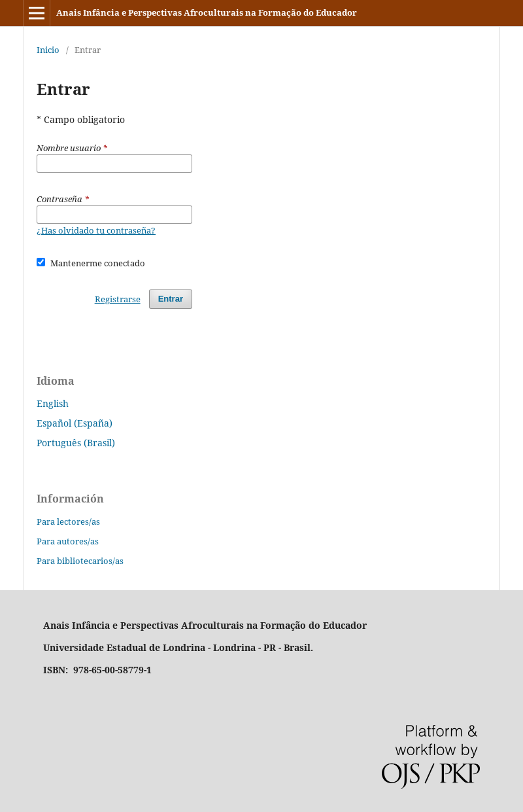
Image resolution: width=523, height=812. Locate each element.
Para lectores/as (68, 521)
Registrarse (118, 299)
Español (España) (75, 423)
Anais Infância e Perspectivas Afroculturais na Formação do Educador (207, 12)
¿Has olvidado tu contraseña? (96, 230)
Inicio (48, 50)
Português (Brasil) (76, 443)
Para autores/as (68, 541)
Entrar (171, 299)
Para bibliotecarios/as (80, 561)
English (53, 403)
